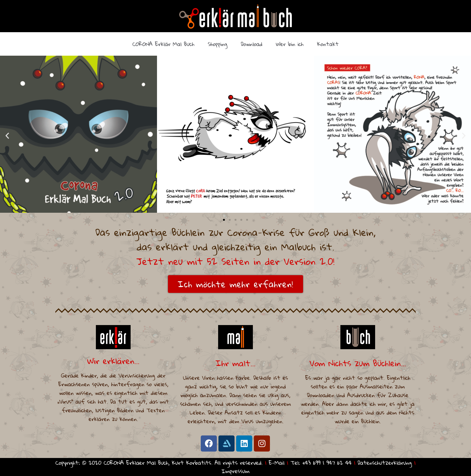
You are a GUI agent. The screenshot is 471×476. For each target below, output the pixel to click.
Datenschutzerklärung (385, 463)
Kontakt (328, 44)
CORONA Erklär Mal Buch (163, 44)
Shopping (218, 44)
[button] (224, 220)
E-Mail (277, 463)
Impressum (236, 471)
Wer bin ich (290, 44)
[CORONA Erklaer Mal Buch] (235, 16)
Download (252, 44)
